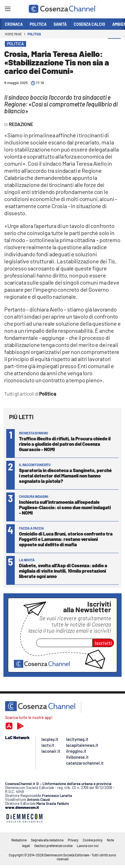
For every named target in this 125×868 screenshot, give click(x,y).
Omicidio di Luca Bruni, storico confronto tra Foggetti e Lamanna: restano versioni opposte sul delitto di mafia (66, 539)
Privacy (73, 840)
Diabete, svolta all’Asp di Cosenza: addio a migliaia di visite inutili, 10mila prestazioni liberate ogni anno (63, 571)
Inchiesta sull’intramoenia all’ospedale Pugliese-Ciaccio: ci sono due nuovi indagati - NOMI (65, 507)
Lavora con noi (88, 846)
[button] (114, 45)
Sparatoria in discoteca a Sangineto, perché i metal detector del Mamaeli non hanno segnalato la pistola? (65, 475)
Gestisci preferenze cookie (53, 846)
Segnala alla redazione (47, 840)
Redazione (19, 840)
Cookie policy (93, 840)
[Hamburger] (8, 10)
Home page (13, 34)
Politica (34, 34)
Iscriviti (103, 643)
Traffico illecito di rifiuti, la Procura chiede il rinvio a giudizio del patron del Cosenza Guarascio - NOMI (65, 444)
